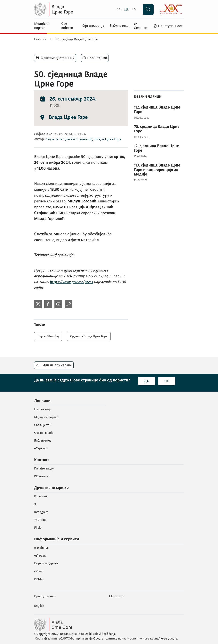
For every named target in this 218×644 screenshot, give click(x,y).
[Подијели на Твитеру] (38, 304)
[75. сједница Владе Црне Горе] (159, 129)
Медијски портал (42, 26)
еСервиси (41, 448)
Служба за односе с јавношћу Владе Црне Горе (83, 139)
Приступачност (45, 596)
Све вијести (67, 26)
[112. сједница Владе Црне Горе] (159, 110)
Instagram (41, 512)
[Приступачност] (168, 26)
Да (146, 381)
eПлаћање (41, 548)
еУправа (40, 556)
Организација (93, 26)
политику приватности (120, 639)
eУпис (38, 571)
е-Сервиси (141, 26)
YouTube (40, 520)
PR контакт (42, 476)
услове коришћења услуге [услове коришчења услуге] (158, 639)
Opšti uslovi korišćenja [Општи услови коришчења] (100, 634)
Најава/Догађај (48, 336)
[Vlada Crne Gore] (72, 9)
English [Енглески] (39, 606)
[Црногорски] (126, 9)
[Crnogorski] (119, 9)
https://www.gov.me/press (72, 282)
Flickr (38, 528)
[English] (134, 9)
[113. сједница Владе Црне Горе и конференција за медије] (159, 170)
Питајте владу (44, 469)
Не (167, 381)
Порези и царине (46, 563)
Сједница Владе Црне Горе (89, 336)
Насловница (43, 409)
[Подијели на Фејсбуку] (48, 304)
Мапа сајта (117, 596)
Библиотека (119, 26)
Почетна (40, 39)
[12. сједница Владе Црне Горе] (159, 148)
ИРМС (38, 579)
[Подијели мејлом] (58, 304)
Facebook (41, 496)
